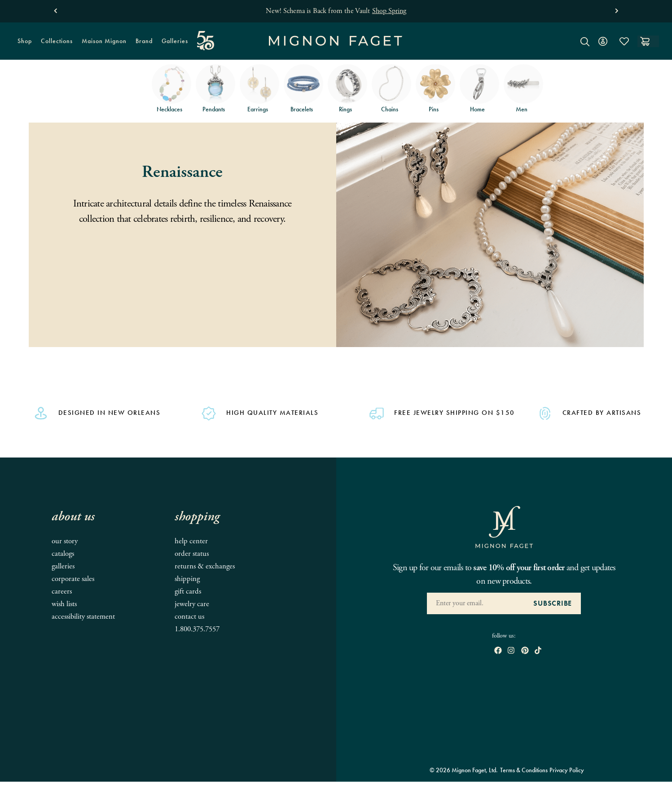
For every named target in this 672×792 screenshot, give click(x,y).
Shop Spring (389, 11)
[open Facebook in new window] (498, 651)
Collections (55, 44)
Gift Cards (188, 592)
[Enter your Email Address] (476, 603)
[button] (55, 9)
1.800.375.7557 (197, 629)
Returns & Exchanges (205, 566)
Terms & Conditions (524, 770)
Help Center (191, 541)
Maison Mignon (104, 41)
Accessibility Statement (83, 617)
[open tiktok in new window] (538, 651)
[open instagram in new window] (511, 651)
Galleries (175, 41)
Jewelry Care (192, 604)
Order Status (192, 554)
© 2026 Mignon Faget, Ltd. (464, 770)
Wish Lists (64, 604)
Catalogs (63, 554)
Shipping (187, 579)
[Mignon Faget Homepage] (336, 48)
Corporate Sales (73, 579)
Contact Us (189, 617)
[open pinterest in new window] (525, 651)
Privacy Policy (567, 770)
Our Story (65, 541)
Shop (22, 44)
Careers (62, 592)
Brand (142, 44)
